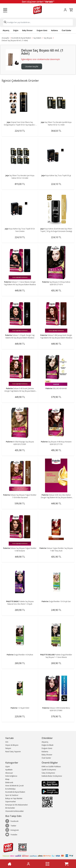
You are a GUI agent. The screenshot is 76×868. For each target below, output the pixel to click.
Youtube (11, 835)
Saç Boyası (48, 38)
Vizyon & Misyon (12, 745)
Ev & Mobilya (10, 789)
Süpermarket (11, 802)
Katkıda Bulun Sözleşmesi (52, 776)
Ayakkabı (9, 770)
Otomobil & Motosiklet (14, 811)
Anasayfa (5, 38)
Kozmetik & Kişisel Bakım (21, 38)
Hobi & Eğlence (11, 776)
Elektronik (9, 782)
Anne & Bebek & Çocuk (14, 786)
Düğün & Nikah (48, 745)
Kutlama (54, 30)
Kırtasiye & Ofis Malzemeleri (17, 805)
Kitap (7, 779)
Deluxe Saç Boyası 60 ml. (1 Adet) (15, 40)
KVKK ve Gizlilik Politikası (51, 767)
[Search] (38, 22)
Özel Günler (66, 30)
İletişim (8, 748)
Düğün (16, 30)
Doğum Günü (42, 30)
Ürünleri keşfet (32, 66)
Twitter (11, 826)
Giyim (8, 767)
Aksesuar (9, 773)
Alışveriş (6, 30)
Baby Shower (27, 30)
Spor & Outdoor (12, 795)
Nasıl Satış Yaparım (13, 752)
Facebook (12, 821)
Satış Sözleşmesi (48, 773)
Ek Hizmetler (10, 808)
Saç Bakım (37, 38)
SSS (7, 742)
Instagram (12, 830)
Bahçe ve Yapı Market (14, 798)
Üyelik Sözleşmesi (49, 770)
